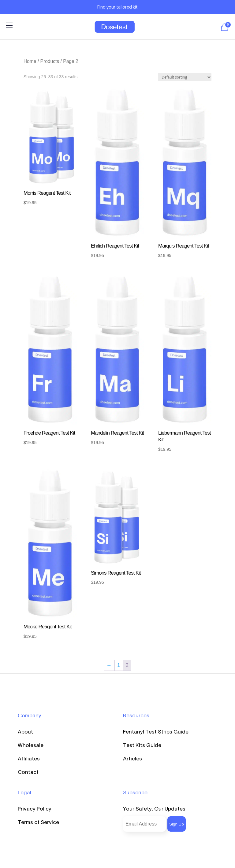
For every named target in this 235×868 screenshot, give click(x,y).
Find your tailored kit (117, 7)
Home (30, 61)
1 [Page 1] (119, 665)
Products (50, 61)
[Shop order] (185, 77)
